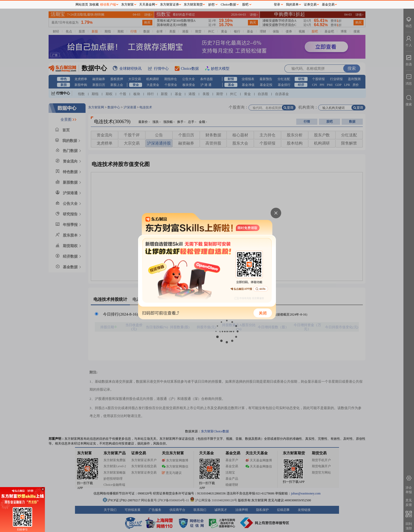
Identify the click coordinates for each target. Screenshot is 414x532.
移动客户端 (108, 4)
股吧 (245, 4)
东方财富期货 (193, 4)
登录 (277, 4)
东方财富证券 (170, 4)
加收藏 (94, 4)
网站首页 (82, 4)
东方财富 (128, 4)
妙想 (211, 4)
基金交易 (328, 4)
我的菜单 (292, 4)
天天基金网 (147, 4)
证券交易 (310, 4)
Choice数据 (228, 4)
